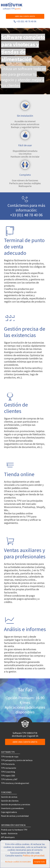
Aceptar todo (40, 862)
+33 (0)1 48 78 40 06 (26, 21)
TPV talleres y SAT (9, 779)
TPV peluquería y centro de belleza (17, 760)
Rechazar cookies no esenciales (18, 862)
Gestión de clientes (10, 801)
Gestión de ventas (9, 797)
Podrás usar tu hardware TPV (14, 830)
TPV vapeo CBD (8, 776)
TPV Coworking (8, 772)
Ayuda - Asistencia (9, 833)
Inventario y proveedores (12, 808)
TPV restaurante (9, 768)
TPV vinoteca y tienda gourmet (15, 783)
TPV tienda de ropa (10, 756)
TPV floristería (8, 764)
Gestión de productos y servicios (16, 804)
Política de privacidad (34, 856)
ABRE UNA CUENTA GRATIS (25, 16)
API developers (8, 837)
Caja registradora (9, 812)
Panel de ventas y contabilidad (15, 816)
